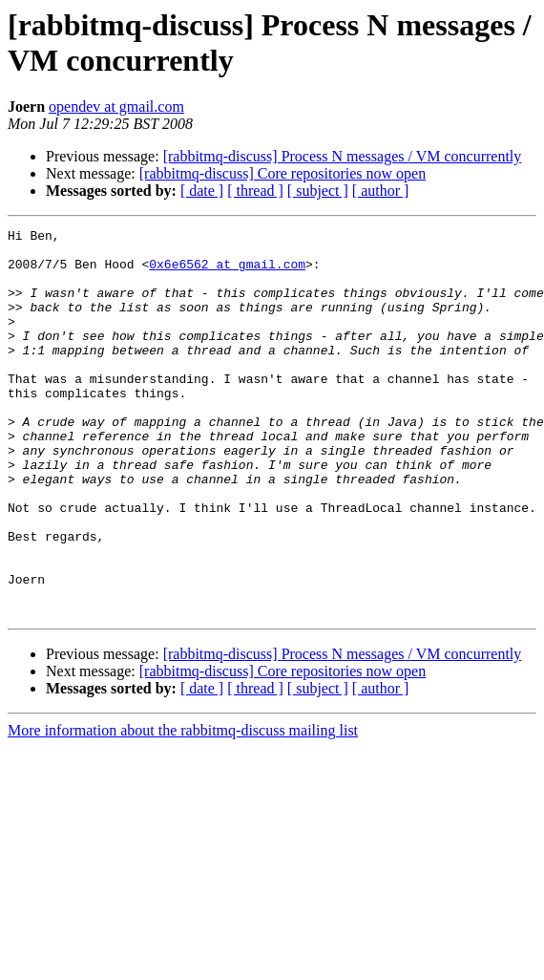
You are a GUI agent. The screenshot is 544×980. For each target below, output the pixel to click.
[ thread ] (255, 191)
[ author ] (381, 191)
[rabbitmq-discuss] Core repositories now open (282, 173)
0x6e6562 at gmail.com (227, 272)
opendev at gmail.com (116, 107)
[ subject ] (318, 191)
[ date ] (202, 191)
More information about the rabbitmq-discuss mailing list (183, 808)
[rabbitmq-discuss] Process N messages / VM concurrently (343, 156)
